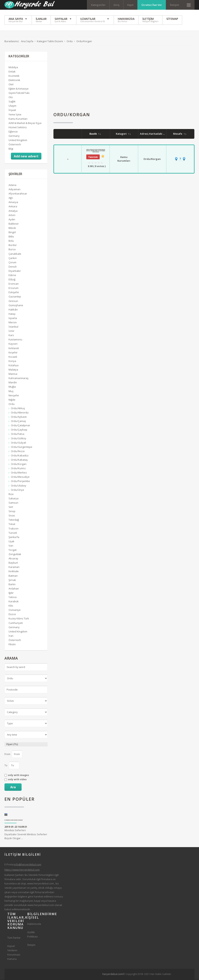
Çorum (12, 263)
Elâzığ (12, 280)
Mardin (13, 383)
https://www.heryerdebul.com (22, 870)
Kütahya (14, 366)
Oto (11, 98)
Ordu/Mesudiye (20, 477)
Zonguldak (15, 555)
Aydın (12, 220)
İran (11, 636)
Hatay (12, 314)
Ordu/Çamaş (18, 421)
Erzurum (14, 288)
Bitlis (11, 237)
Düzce (12, 615)
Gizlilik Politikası (32, 935)
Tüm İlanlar (14, 938)
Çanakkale (15, 254)
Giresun (13, 301)
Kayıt (130, 5)
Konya (12, 361)
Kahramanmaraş (18, 378)
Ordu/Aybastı (19, 417)
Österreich (15, 145)
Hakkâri (13, 310)
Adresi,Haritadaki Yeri (156, 134)
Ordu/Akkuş (18, 409)
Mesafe (180, 134)
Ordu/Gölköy (19, 439)
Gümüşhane (16, 306)
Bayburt (13, 563)
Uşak (11, 542)
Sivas (12, 516)
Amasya (13, 203)
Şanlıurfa (14, 537)
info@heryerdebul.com (28, 865)
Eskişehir (14, 293)
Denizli (13, 267)
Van (11, 546)
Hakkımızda (34, 924)
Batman (13, 576)
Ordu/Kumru (18, 469)
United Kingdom (18, 140)
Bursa (12, 250)
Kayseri (13, 344)
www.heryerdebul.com (41, 884)
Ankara (13, 207)
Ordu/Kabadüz (20, 456)
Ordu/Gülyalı (18, 443)
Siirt (11, 507)
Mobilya (13, 68)
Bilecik (12, 228)
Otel (11, 85)
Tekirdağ (14, 520)
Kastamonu (15, 340)
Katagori (123, 134)
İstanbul (13, 327)
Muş (11, 391)
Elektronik (14, 80)
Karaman (14, 568)
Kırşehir (13, 353)
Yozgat (13, 550)
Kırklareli (14, 349)
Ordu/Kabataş (19, 460)
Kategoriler (98, 5)
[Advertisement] (124, 79)
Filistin (12, 645)
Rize (11, 494)
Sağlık (12, 102)
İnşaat (12, 111)
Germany (14, 136)
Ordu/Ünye (17, 490)
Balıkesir (14, 224)
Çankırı (13, 258)
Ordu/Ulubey (19, 486)
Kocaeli (13, 357)
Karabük (14, 602)
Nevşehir (14, 396)
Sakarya (14, 499)
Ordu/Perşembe (20, 482)
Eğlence (13, 132)
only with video (17, 780)
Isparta (13, 318)
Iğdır (11, 593)
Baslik (95, 134)
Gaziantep (15, 297)
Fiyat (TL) (12, 745)
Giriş (116, 5)
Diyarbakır (15, 271)
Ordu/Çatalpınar (21, 426)
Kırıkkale (14, 572)
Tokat (12, 525)
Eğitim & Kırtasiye (19, 89)
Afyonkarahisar (18, 194)
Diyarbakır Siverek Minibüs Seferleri (14, 821)
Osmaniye (15, 610)
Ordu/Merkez (19, 473)
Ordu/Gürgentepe (22, 447)
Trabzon (14, 529)
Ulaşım (12, 106)
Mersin (13, 323)
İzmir (11, 331)
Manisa (13, 374)
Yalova (13, 597)
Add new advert (26, 157)
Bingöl (12, 233)
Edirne (12, 276)
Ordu (12, 404)
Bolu (11, 241)
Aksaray (13, 559)
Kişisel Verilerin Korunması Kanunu (14, 953)
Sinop (12, 512)
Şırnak (12, 580)
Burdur (13, 245)
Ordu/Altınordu (20, 413)
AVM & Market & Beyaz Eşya (25, 123)
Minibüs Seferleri (15, 831)
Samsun (13, 503)
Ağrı (11, 198)
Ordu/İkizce (18, 452)
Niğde (12, 400)
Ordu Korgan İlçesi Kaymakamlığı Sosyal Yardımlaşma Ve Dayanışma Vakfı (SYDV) (96, 151)
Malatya (13, 370)
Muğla (12, 387)
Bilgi (11, 149)
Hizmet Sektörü (18, 128)
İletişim (174, 5)
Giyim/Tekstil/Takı (19, 93)
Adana (12, 185)
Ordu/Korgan (152, 159)
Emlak (12, 72)
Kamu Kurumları (124, 159)
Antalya (13, 211)
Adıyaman (14, 190)
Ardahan (14, 589)
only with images (18, 776)
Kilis (11, 606)
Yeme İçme (15, 115)
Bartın (12, 585)
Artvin (12, 215)
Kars (11, 336)
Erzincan (14, 284)
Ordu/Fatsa (18, 434)
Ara (13, 787)
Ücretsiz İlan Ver (152, 5)
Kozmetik (14, 76)
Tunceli (13, 533)
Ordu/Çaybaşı (19, 430)
